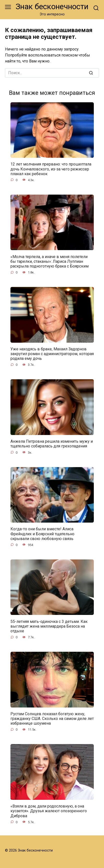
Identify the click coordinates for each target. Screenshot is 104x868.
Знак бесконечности (52, 7)
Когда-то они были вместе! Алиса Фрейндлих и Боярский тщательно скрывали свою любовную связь (42, 534)
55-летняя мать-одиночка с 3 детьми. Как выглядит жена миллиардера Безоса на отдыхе (49, 626)
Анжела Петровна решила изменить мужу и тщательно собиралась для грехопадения (52, 444)
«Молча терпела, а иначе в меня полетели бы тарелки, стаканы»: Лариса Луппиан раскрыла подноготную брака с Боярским (50, 261)
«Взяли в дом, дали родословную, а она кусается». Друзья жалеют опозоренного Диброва (49, 811)
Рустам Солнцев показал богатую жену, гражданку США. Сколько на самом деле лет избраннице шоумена (52, 719)
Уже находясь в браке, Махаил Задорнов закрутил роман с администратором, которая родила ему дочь (52, 354)
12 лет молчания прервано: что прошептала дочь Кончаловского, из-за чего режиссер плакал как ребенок (51, 169)
